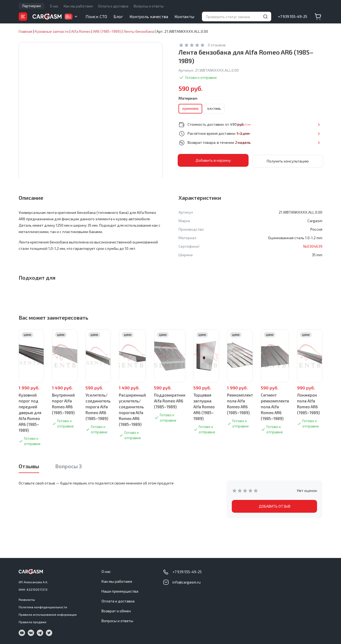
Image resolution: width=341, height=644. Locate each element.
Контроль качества (149, 16)
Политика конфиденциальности (43, 607)
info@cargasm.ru (186, 582)
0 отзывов (217, 45)
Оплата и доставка (113, 6)
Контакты (184, 16)
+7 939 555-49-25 (293, 16)
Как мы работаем (78, 6)
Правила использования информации (48, 614)
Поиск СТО (96, 16)
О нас (54, 6)
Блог (118, 16)
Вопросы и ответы (149, 6)
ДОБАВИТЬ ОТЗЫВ (275, 506)
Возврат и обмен (116, 611)
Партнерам (32, 6)
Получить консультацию (288, 160)
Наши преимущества (120, 591)
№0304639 (313, 246)
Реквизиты (27, 600)
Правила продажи (33, 622)
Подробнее (305, 124)
